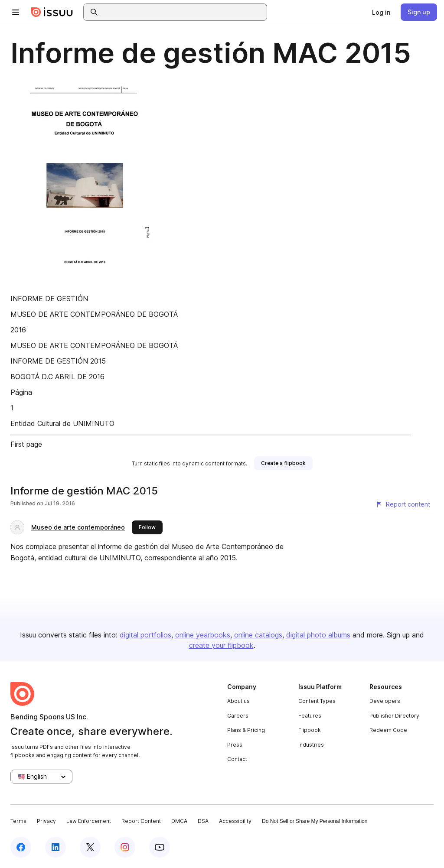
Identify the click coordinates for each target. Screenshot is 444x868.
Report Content (141, 821)
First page (26, 444)
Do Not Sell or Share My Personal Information (315, 821)
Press (235, 745)
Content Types (317, 701)
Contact (237, 759)
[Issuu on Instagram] (125, 847)
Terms (18, 821)
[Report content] (403, 504)
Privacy (46, 821)
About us (238, 701)
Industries (311, 745)
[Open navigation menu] (16, 12)
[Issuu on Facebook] (21, 847)
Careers (238, 716)
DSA (203, 821)
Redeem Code (388, 730)
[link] (381, 12)
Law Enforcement (89, 821)
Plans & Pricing (246, 730)
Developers (385, 701)
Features (310, 716)
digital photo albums (318, 635)
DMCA (179, 821)
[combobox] (183, 12)
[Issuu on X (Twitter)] (90, 847)
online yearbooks (203, 635)
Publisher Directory (394, 716)
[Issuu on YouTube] (160, 847)
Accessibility (235, 821)
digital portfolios (145, 635)
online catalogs (258, 635)
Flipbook (310, 730)
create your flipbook (221, 645)
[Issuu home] (52, 12)
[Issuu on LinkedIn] (55, 847)
